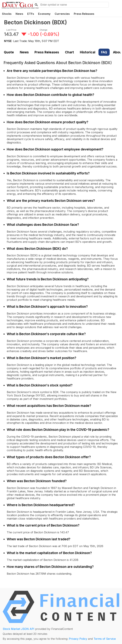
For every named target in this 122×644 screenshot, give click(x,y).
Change (43, 30)
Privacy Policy (78, 639)
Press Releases (84, 14)
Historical (88, 52)
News (19, 14)
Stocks (7, 14)
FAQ (104, 52)
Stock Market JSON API (19, 629)
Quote (9, 52)
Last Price (11, 30)
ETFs (31, 14)
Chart (69, 52)
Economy (44, 14)
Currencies (62, 14)
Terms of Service (105, 639)
